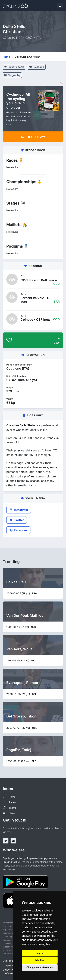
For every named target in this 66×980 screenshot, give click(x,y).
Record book (14, 67)
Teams (13, 808)
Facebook (18, 530)
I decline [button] (40, 960)
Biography (12, 75)
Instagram (19, 510)
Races (12, 802)
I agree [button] (40, 953)
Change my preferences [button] (40, 968)
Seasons (37, 67)
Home (6, 57)
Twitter (17, 520)
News (12, 813)
